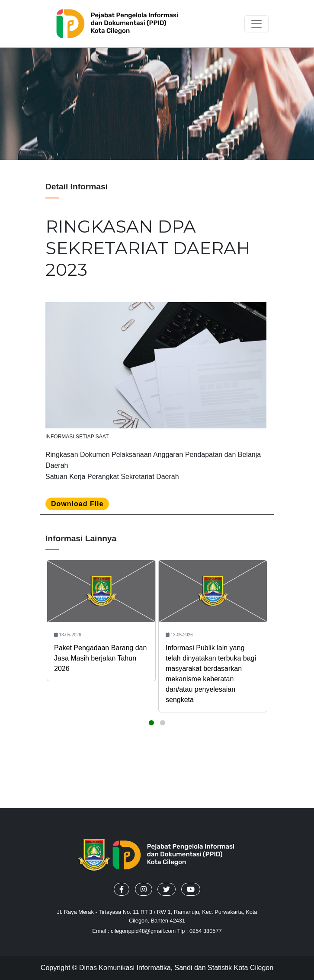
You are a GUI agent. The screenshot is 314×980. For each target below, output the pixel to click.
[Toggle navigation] (256, 24)
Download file (77, 504)
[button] (122, 889)
